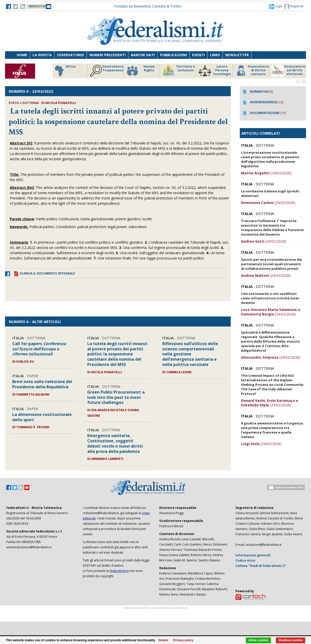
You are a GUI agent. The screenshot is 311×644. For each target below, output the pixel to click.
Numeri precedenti (107, 55)
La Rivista (42, 55)
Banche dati (143, 55)
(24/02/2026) (266, 173)
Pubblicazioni (173, 55)
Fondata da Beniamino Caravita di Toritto (148, 6)
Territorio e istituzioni (179, 71)
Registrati (294, 7)
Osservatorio (70, 55)
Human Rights (140, 71)
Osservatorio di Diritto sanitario (252, 71)
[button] (276, 6)
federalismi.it (119, 571)
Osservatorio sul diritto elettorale (288, 71)
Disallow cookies (291, 640)
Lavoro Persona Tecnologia (215, 71)
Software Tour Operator (155, 614)
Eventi (198, 55)
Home (22, 55)
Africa (64, 71)
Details (163, 640)
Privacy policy (183, 640)
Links (215, 55)
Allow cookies (258, 640)
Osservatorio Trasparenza (106, 71)
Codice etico (245, 560)
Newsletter (237, 55)
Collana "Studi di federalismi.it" (261, 566)
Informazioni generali (253, 555)
